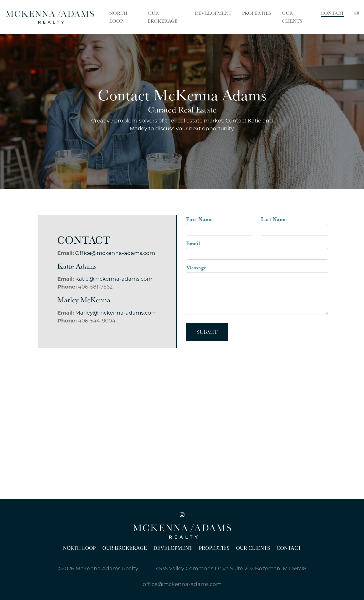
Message (196, 268)
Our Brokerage (124, 548)
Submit (207, 332)
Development (173, 548)
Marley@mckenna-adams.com (116, 313)
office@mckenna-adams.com (182, 584)
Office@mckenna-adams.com (115, 253)
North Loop (79, 548)
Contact (289, 548)
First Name (199, 219)
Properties (214, 548)
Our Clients (253, 548)
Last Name (274, 219)
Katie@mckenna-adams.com (114, 279)
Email (193, 243)
